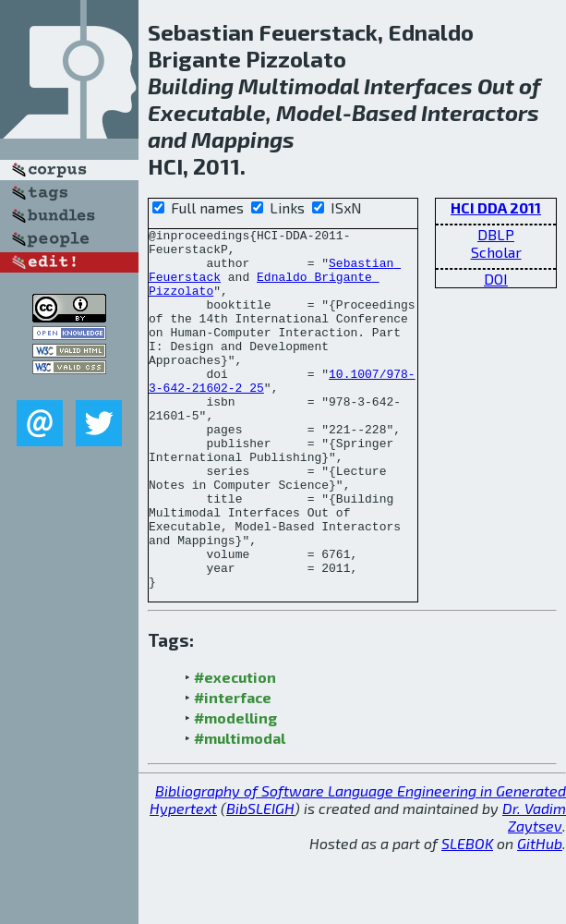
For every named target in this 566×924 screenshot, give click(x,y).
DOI (496, 279)
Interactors (480, 112)
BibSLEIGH (260, 880)
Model (309, 112)
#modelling (235, 790)
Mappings (243, 139)
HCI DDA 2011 (496, 207)
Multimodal (299, 85)
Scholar (496, 252)
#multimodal (240, 810)
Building (191, 85)
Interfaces (418, 85)
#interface (233, 769)
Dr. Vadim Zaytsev (534, 889)
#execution (235, 749)
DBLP (496, 234)
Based (384, 112)
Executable (207, 112)
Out (496, 85)
